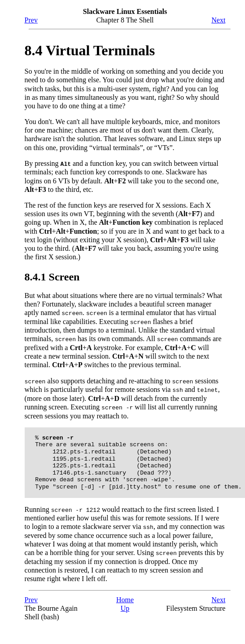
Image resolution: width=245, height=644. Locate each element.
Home (125, 598)
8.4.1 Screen (52, 276)
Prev (31, 20)
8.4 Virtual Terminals (90, 50)
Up (125, 606)
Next (218, 20)
